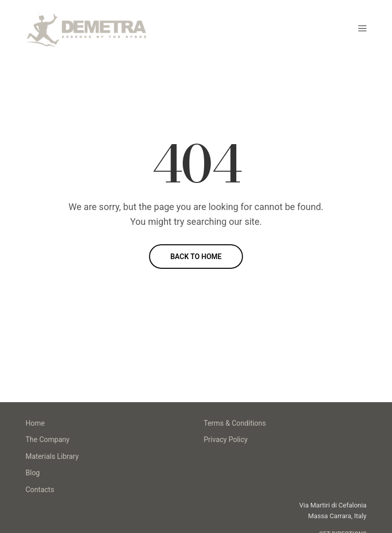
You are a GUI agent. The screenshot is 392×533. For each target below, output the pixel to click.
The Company (47, 439)
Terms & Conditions (235, 423)
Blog (33, 473)
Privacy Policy (226, 439)
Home (35, 423)
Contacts (40, 490)
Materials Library (52, 456)
